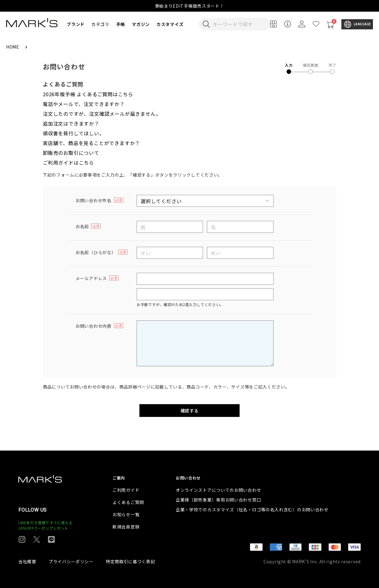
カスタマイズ (170, 24)
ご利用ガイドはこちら (68, 163)
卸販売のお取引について (71, 153)
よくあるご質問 (128, 502)
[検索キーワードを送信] (206, 24)
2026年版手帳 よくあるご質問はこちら (88, 94)
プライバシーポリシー (71, 561)
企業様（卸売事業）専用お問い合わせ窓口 (218, 500)
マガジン (141, 24)
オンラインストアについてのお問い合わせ (218, 490)
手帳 (121, 24)
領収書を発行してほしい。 (74, 133)
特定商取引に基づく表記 (131, 561)
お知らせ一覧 (126, 514)
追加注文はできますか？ (71, 123)
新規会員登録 (126, 527)
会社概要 (27, 561)
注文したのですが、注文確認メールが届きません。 (102, 114)
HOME (13, 47)
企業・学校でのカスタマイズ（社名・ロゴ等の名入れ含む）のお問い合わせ (252, 509)
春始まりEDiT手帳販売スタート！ (190, 6)
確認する (190, 411)
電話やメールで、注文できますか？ (84, 104)
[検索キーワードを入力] (238, 24)
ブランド (76, 24)
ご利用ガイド (126, 490)
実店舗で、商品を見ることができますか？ (91, 143)
